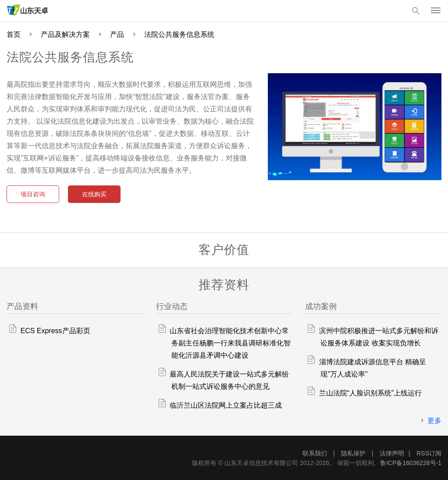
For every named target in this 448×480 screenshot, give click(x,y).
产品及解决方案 (65, 34)
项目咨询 (33, 194)
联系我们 (316, 453)
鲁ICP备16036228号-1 (411, 463)
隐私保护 (354, 453)
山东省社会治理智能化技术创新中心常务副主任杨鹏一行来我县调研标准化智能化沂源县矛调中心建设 (230, 343)
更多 (434, 421)
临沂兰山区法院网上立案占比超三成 (226, 405)
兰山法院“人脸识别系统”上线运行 (371, 393)
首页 (14, 34)
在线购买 (94, 194)
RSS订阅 (429, 453)
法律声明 (392, 453)
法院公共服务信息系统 (179, 34)
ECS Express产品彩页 (55, 331)
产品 (117, 34)
